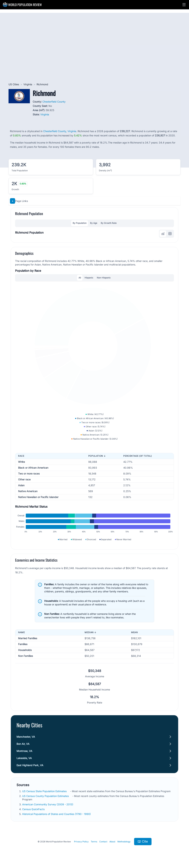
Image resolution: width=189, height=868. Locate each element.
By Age (94, 223)
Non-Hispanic (104, 278)
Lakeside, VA (24, 758)
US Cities (14, 84)
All (80, 278)
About (112, 842)
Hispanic (89, 278)
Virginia (28, 84)
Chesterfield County (54, 102)
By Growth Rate (109, 223)
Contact (103, 842)
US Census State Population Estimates (44, 791)
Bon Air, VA (23, 744)
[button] (184, 5)
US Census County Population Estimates (45, 796)
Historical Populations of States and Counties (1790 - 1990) (56, 814)
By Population (80, 223)
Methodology (124, 842)
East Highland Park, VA (30, 765)
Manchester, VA (26, 737)
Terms (94, 842)
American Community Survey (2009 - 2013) (48, 804)
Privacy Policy (81, 842)
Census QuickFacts (33, 809)
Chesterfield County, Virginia (60, 131)
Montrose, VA (24, 751)
